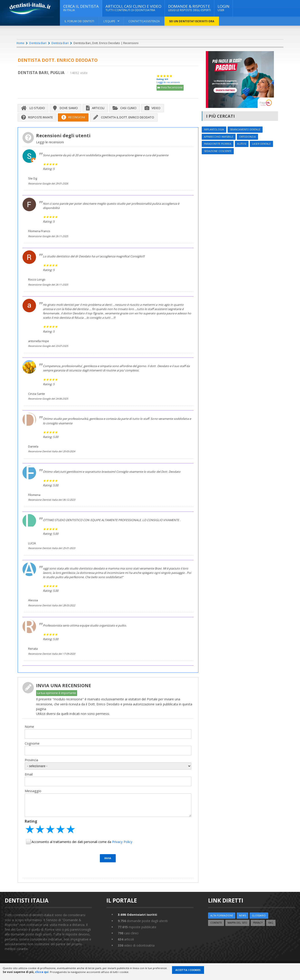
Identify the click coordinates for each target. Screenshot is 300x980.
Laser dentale (265, 145)
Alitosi (244, 145)
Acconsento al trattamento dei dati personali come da (82, 849)
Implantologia (215, 130)
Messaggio (33, 798)
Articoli (101, 109)
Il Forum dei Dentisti (80, 21)
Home (21, 43)
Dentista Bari (38, 43)
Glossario (261, 923)
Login (224, 8)
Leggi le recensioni (168, 83)
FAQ (275, 931)
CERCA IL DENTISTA (81, 8)
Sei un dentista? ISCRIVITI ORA (194, 21)
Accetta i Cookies (188, 970)
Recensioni (79, 119)
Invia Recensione (171, 88)
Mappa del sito (240, 931)
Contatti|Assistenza (145, 21)
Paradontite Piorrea (219, 145)
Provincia (31, 767)
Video (164, 109)
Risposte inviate (39, 119)
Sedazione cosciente (219, 152)
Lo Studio (34, 109)
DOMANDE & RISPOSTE (190, 8)
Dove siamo (69, 109)
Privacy (261, 931)
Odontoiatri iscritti (138, 922)
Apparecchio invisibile (219, 137)
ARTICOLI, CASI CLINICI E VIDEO (134, 8)
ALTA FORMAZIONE (222, 923)
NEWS (244, 923)
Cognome (32, 750)
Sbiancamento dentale (248, 130)
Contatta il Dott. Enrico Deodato (135, 119)
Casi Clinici (133, 109)
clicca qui (42, 972)
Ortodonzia (250, 137)
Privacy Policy (122, 849)
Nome (29, 734)
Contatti (217, 931)
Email (29, 782)
